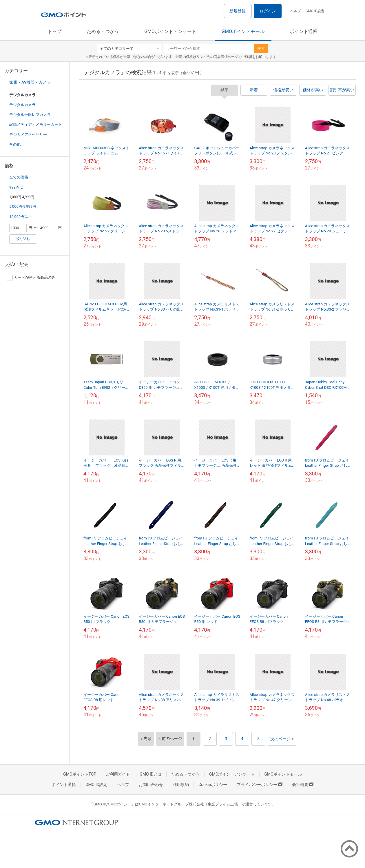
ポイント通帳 (304, 31)
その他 (15, 144)
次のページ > (282, 739)
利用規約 (181, 785)
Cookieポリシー (213, 785)
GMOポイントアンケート (170, 31)
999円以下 (18, 187)
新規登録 (238, 11)
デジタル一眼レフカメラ (30, 115)
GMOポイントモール (243, 31)
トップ (54, 31)
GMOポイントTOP (80, 774)
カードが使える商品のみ (31, 278)
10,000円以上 (21, 217)
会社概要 (303, 785)
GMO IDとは (151, 774)
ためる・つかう (103, 31)
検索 (261, 49)
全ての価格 (19, 177)
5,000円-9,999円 (23, 206)
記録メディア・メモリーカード (36, 124)
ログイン (268, 11)
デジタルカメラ (22, 105)
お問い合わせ (151, 785)
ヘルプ (295, 11)
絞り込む (23, 239)
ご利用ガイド (118, 774)
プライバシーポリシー (260, 785)
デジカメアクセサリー (28, 135)
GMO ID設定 (315, 11)
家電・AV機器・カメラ (30, 82)
